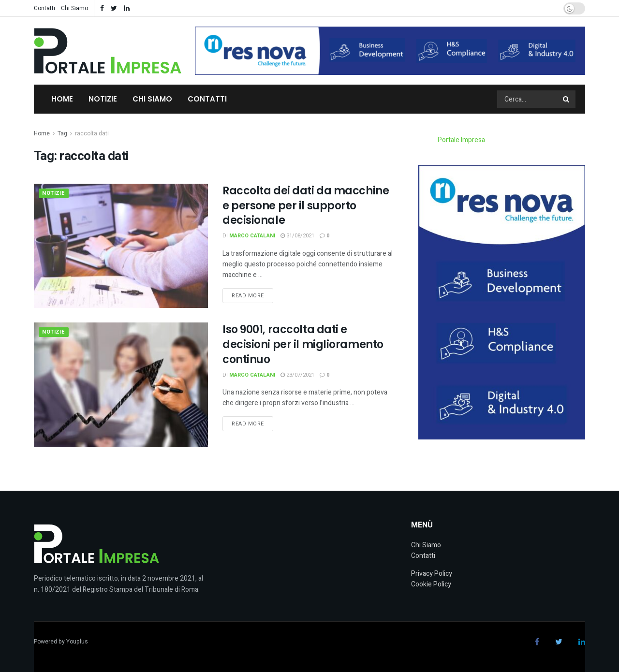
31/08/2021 (297, 236)
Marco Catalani (252, 236)
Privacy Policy (432, 574)
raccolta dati (92, 133)
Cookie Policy (431, 584)
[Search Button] (567, 99)
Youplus (77, 642)
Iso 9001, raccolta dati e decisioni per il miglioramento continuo (303, 344)
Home (62, 99)
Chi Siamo (74, 8)
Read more (248, 296)
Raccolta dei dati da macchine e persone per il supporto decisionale (306, 206)
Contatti (44, 8)
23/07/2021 (297, 375)
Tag (62, 133)
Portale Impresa (461, 140)
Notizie (103, 99)
